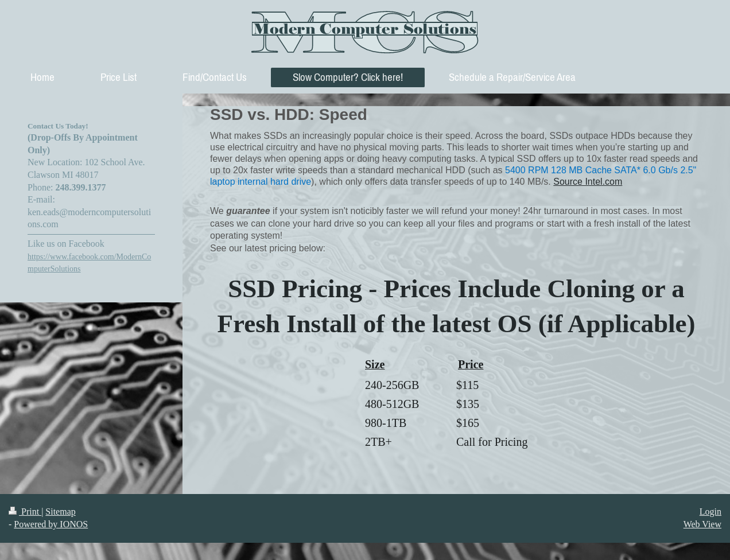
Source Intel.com (588, 182)
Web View (702, 524)
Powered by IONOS (51, 524)
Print (25, 512)
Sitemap (60, 512)
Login (710, 512)
